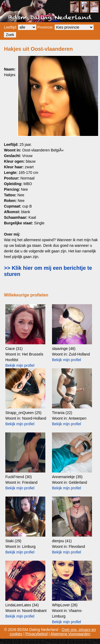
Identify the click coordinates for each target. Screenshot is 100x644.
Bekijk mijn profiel (20, 365)
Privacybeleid (36, 634)
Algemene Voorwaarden (70, 634)
